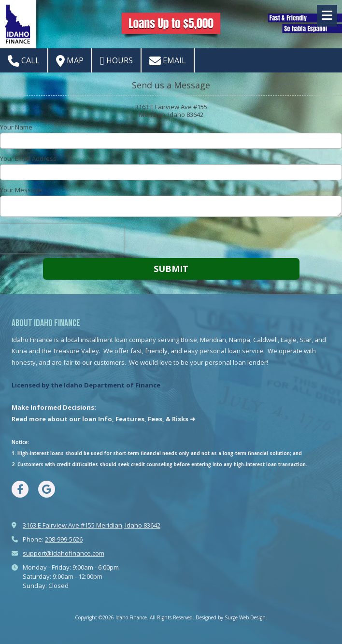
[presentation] (62, 239)
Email (168, 61)
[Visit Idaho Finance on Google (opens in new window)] (47, 489)
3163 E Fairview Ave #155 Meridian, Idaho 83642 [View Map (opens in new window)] (92, 525)
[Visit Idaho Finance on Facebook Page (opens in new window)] (20, 489)
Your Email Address (28, 158)
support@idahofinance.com (64, 553)
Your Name (16, 127)
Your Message (21, 190)
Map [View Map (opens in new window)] (70, 61)
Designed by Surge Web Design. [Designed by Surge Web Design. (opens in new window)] (231, 617)
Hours (116, 61)
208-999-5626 (64, 539)
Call (24, 61)
